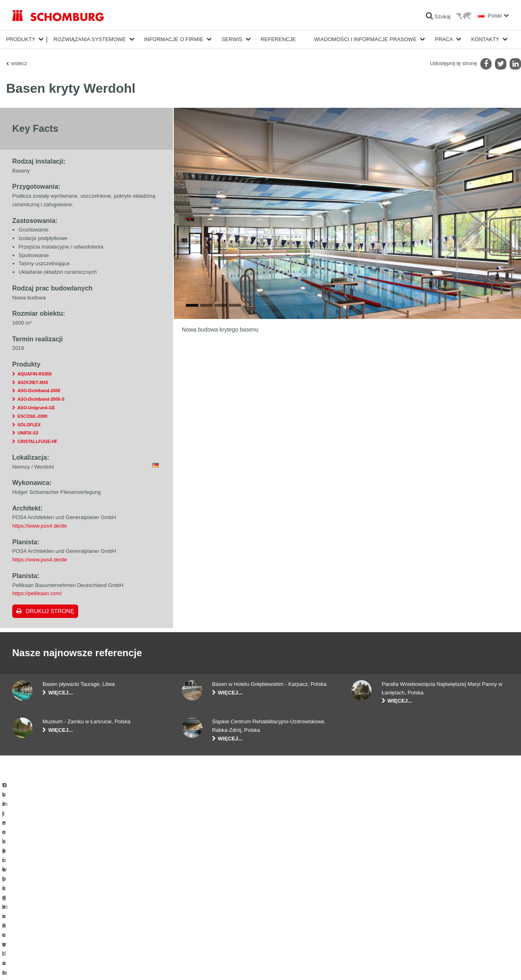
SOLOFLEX (29, 425)
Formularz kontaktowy (206, 921)
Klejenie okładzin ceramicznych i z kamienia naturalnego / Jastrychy (86, 909)
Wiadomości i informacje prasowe (366, 39)
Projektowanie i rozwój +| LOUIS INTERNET (473, 964)
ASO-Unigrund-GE (36, 408)
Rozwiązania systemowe (90, 39)
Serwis (232, 39)
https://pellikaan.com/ (37, 593)
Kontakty (485, 39)
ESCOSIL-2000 (32, 416)
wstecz (19, 63)
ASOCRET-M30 (33, 382)
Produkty (21, 39)
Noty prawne (47, 964)
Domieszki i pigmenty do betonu (47, 934)
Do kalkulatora (198, 897)
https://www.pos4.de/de (39, 526)
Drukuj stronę (50, 611)
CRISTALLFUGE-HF (37, 441)
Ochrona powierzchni (35, 921)
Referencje (278, 39)
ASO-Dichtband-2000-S (41, 399)
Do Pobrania (196, 909)
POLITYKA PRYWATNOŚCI (89, 964)
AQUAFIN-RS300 (35, 374)
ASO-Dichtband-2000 (39, 391)
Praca (444, 39)
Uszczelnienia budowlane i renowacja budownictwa (68, 897)
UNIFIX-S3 (28, 433)
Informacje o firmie (174, 39)
